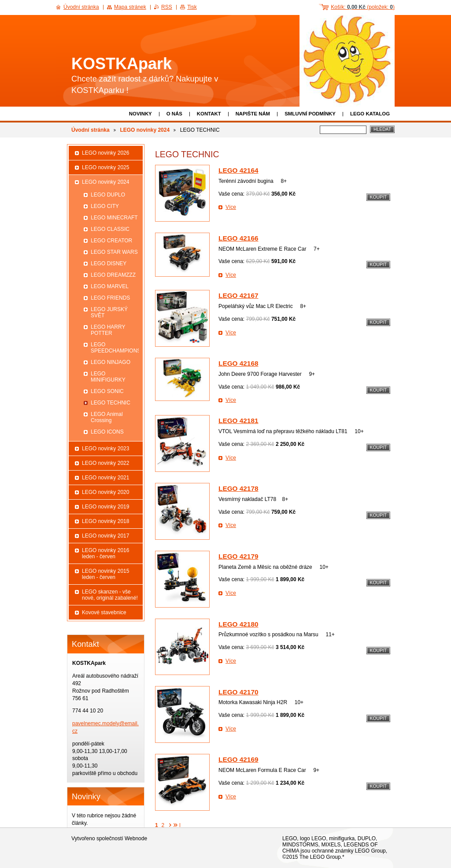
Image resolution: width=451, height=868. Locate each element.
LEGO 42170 (238, 692)
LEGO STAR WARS (114, 252)
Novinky (140, 114)
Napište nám (253, 114)
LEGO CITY (105, 206)
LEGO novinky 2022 (105, 463)
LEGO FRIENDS (110, 298)
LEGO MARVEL (110, 286)
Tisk (192, 7)
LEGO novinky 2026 (105, 153)
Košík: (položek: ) (363, 7)
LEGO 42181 (238, 421)
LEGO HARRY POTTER (108, 330)
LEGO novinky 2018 (105, 521)
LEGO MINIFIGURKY (108, 377)
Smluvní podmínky (310, 114)
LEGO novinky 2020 (105, 492)
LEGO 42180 (238, 624)
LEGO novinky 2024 (145, 130)
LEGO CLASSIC (110, 229)
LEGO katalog (370, 114)
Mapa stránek (130, 7)
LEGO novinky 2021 (105, 478)
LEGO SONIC (107, 391)
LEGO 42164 (238, 170)
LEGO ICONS (107, 432)
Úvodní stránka (91, 130)
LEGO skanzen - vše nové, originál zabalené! (110, 595)
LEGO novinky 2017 (105, 536)
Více (231, 207)
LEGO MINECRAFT (114, 218)
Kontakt (209, 114)
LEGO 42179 (238, 556)
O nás (174, 114)
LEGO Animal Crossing (107, 417)
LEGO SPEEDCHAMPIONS (115, 348)
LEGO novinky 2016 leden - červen (105, 553)
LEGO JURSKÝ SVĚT (109, 312)
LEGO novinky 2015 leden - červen (105, 574)
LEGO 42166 (238, 238)
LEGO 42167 (238, 295)
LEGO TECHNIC (111, 403)
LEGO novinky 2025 (105, 167)
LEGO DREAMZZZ (113, 275)
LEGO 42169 (238, 759)
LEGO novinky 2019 (105, 507)
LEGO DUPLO (108, 195)
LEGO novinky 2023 (105, 449)
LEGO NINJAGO (111, 362)
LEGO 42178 (238, 488)
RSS (167, 7)
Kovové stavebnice (104, 612)
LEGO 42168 (238, 363)
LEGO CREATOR (111, 241)
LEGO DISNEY (109, 263)
